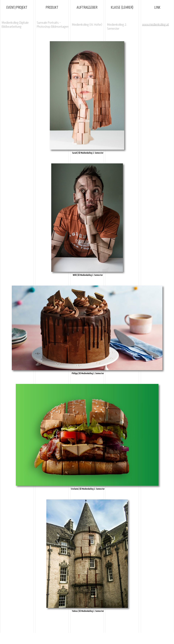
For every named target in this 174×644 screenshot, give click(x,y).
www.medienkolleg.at (156, 24)
